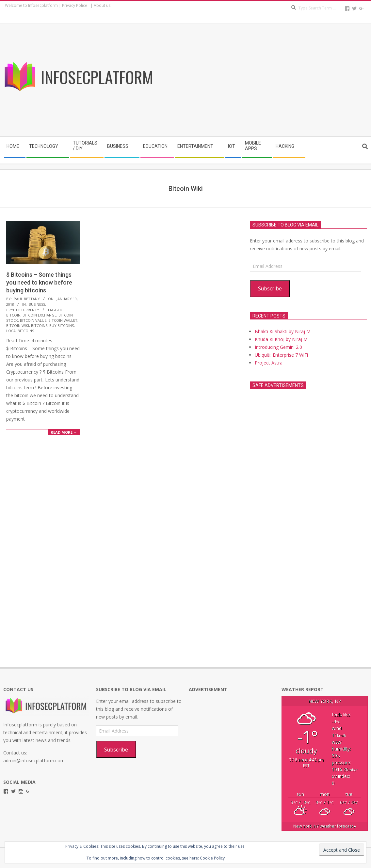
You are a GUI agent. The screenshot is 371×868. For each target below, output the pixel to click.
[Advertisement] (280, 81)
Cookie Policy (212, 858)
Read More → (64, 432)
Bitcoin (13, 315)
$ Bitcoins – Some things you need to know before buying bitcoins (39, 282)
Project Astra (269, 363)
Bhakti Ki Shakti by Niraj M (283, 331)
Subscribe (270, 288)
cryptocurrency (23, 310)
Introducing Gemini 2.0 (278, 347)
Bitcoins (39, 325)
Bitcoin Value (33, 320)
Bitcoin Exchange (40, 315)
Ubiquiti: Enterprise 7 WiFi (281, 355)
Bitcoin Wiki (18, 325)
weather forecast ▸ (325, 826)
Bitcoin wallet (63, 320)
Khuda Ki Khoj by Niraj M (281, 339)
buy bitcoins (62, 325)
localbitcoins (20, 331)
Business (37, 304)
